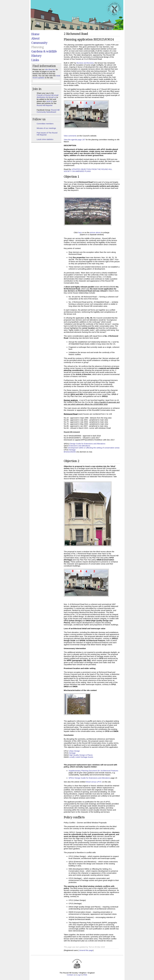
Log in (79, 975)
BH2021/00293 (70, 452)
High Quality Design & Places (81, 755)
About (35, 38)
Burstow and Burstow (85, 63)
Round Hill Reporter (45, 105)
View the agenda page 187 (74, 140)
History (36, 56)
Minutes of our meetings (46, 128)
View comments (70, 136)
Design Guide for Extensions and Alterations (88, 444)
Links (35, 60)
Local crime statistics (45, 139)
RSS (85, 975)
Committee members (45, 124)
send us (50, 101)
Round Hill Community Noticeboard (48, 111)
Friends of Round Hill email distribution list (48, 96)
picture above (95, 232)
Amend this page (86, 950)
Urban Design (74, 751)
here (80, 232)
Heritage (72, 450)
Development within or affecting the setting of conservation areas (94, 448)
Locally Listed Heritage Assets (81, 757)
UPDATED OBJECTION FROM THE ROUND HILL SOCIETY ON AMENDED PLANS (88, 170)
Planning (38, 47)
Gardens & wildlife (44, 51)
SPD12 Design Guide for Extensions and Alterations (89, 778)
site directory (50, 69)
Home (35, 34)
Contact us (71, 975)
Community (39, 43)
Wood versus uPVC (94, 782)
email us (53, 97)
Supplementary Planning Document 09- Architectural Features (93, 771)
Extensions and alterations (80, 446)
